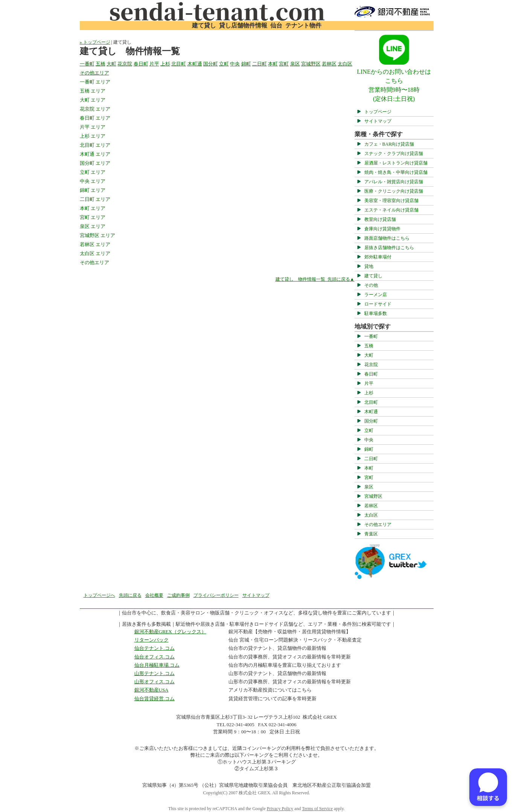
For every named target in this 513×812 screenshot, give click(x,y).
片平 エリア (93, 127)
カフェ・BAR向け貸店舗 (389, 144)
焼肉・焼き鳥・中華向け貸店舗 (396, 172)
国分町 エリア (95, 163)
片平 (369, 383)
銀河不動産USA (151, 690)
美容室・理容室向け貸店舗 (391, 201)
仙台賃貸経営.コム (155, 699)
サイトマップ (378, 121)
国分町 (371, 421)
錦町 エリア (93, 190)
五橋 (369, 346)
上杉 (369, 393)
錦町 (369, 449)
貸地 (369, 266)
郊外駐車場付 (378, 257)
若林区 (371, 506)
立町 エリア (93, 172)
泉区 (369, 487)
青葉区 (371, 534)
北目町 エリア (95, 145)
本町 (369, 468)
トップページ (378, 112)
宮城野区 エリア (97, 235)
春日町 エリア (95, 118)
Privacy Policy (280, 809)
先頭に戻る (130, 595)
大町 (369, 355)
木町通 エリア (95, 154)
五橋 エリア (93, 91)
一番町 (371, 336)
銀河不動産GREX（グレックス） (170, 632)
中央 (369, 440)
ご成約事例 (178, 595)
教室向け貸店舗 (380, 219)
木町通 (371, 412)
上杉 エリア (93, 136)
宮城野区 (373, 496)
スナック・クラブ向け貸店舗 (394, 154)
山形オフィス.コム (155, 682)
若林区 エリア (95, 244)
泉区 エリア (93, 226)
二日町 (371, 459)
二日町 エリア (95, 199)
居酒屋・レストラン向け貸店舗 (396, 163)
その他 (371, 285)
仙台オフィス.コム (155, 657)
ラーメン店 (376, 295)
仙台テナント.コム (155, 648)
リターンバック (151, 640)
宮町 (369, 477)
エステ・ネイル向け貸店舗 (391, 210)
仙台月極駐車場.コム (157, 665)
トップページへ (99, 595)
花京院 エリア (95, 109)
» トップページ (95, 42)
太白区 (371, 515)
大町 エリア (93, 100)
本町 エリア (93, 208)
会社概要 (154, 595)
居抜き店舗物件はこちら (389, 248)
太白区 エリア (95, 253)
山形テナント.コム (155, 673)
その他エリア (378, 525)
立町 (369, 430)
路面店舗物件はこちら (387, 238)
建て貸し (373, 276)
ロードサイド (378, 304)
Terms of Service (317, 809)
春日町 (371, 374)
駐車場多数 (376, 313)
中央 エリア (93, 181)
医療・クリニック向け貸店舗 (394, 191)
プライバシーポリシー (216, 595)
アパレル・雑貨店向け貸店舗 (394, 182)
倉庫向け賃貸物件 (382, 229)
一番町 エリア (95, 82)
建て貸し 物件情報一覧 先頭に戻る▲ (315, 279)
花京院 (371, 365)
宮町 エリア (93, 217)
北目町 (371, 402)
